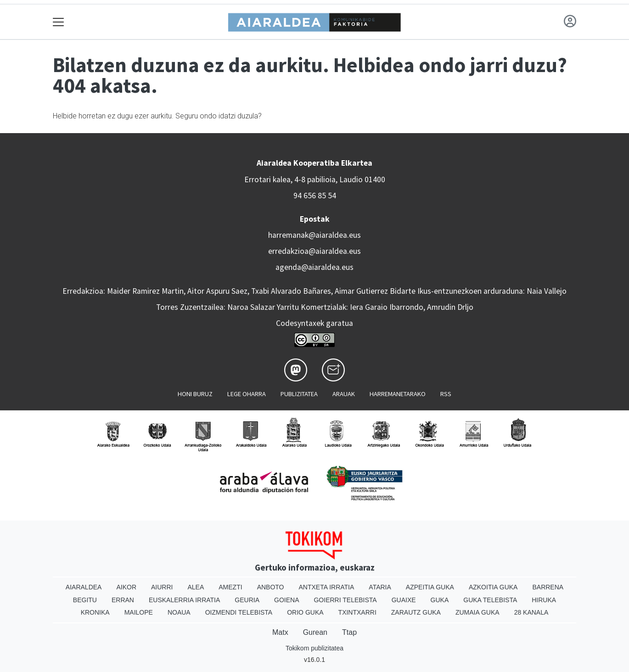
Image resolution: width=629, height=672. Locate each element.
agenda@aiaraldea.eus (314, 267)
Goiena (286, 600)
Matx (280, 632)
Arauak (344, 394)
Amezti (230, 587)
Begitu (85, 600)
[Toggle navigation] (59, 22)
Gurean (315, 632)
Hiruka (544, 600)
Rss (446, 394)
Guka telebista (490, 600)
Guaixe (404, 600)
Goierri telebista (345, 600)
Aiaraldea (84, 587)
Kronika (95, 612)
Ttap (349, 632)
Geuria (247, 600)
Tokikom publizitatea (314, 648)
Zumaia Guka (477, 612)
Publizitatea (299, 394)
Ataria (380, 587)
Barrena (548, 587)
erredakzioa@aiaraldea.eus (314, 251)
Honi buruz (195, 394)
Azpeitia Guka (430, 587)
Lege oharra (247, 394)
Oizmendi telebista (239, 612)
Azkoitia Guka (493, 587)
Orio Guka (305, 612)
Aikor (126, 587)
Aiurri (162, 587)
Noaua (179, 612)
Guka (440, 600)
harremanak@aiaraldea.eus (314, 235)
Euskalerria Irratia (184, 600)
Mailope (139, 612)
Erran (123, 600)
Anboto (271, 587)
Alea (196, 587)
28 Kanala (531, 612)
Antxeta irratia (327, 587)
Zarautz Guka (416, 612)
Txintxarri (357, 612)
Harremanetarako (398, 394)
